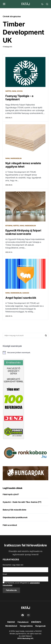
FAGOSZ (11, 622)
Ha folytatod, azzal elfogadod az (21, 584)
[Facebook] (23, 615)
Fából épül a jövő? (11, 494)
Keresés (46, 335)
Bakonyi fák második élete (14, 510)
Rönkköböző (11, 626)
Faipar (14, 91)
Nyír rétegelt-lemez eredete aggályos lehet (23, 165)
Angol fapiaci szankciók (21, 298)
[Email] (28, 615)
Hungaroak (40, 626)
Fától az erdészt (10, 525)
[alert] (25, 353)
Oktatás (20, 91)
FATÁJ (25, 4)
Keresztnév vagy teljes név (13, 565)
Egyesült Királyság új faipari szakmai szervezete (23, 232)
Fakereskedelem (16, 158)
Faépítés (8, 91)
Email (5, 574)
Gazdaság (26, 293)
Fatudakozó (23, 622)
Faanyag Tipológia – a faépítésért (19, 98)
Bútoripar (9, 226)
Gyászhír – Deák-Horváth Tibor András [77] (22, 502)
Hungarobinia (26, 626)
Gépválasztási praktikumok (15, 517)
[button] (4, 4)
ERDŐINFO (36, 622)
